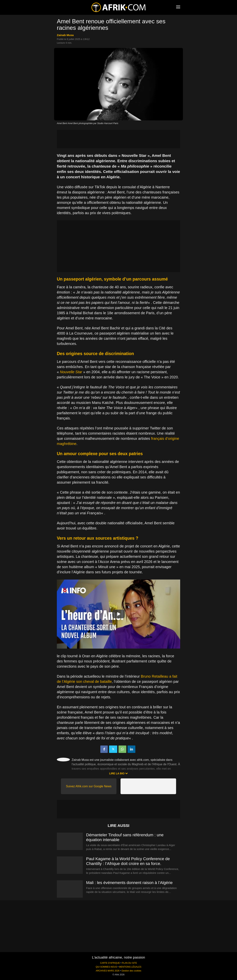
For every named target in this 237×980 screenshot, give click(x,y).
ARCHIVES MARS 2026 (108, 971)
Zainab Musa (65, 35)
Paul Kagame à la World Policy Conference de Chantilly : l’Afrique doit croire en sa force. (128, 861)
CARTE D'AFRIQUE (110, 963)
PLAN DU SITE (129, 963)
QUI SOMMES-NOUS (106, 967)
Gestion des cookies (131, 971)
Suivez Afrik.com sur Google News (89, 786)
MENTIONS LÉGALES (130, 967)
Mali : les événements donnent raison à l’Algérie (129, 883)
